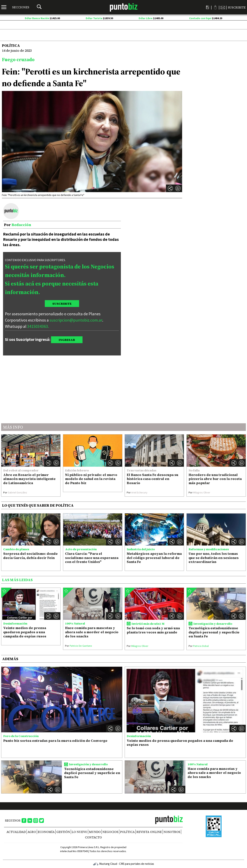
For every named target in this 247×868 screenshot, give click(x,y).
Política (127, 832)
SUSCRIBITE (62, 304)
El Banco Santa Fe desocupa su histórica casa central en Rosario (153, 479)
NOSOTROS (172, 832)
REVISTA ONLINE (149, 832)
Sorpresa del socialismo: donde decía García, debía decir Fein (30, 556)
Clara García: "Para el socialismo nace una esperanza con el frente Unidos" (92, 558)
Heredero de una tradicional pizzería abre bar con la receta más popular (215, 479)
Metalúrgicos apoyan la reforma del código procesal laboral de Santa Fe (154, 558)
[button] (178, 188)
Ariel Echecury (137, 492)
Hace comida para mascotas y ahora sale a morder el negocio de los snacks (92, 632)
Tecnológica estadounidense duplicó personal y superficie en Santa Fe (214, 632)
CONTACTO (93, 837)
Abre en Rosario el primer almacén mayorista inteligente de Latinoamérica (29, 479)
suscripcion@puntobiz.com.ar (76, 320)
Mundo (95, 832)
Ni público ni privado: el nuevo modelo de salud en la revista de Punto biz (91, 479)
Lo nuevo (79, 832)
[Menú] (15, 7)
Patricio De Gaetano (79, 646)
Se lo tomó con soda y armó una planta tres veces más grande (153, 630)
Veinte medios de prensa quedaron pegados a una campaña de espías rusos (25, 632)
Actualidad (16, 832)
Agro (32, 832)
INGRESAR (67, 340)
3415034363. (38, 326)
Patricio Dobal (199, 646)
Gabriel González (15, 492)
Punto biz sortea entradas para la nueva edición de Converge (55, 741)
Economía (46, 832)
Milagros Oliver (199, 492)
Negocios (110, 832)
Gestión (63, 832)
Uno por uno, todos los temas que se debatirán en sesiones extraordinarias (214, 558)
